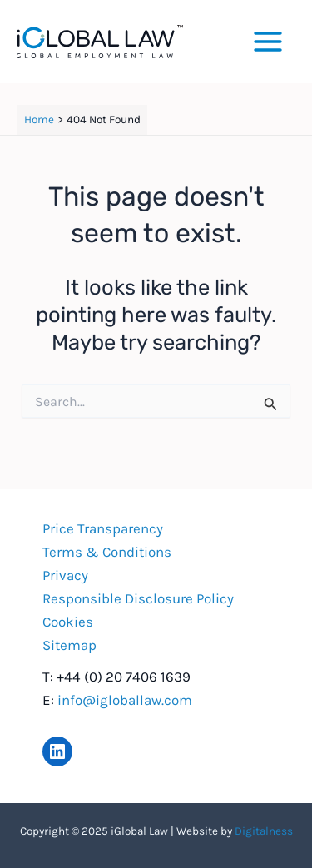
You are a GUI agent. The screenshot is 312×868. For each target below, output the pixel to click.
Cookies (68, 622)
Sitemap (69, 645)
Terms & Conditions (107, 552)
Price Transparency (103, 528)
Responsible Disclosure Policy (138, 598)
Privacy (65, 575)
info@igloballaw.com (125, 700)
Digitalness (264, 831)
